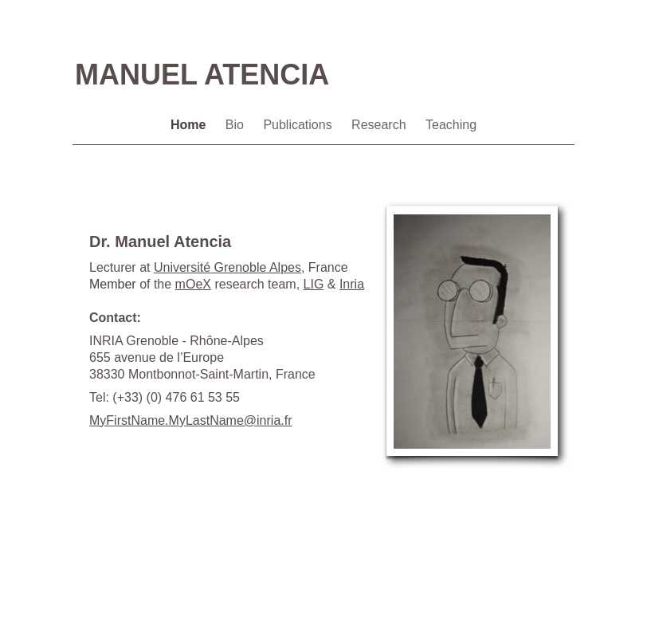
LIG (314, 284)
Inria (352, 284)
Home (190, 125)
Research (380, 125)
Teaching (451, 125)
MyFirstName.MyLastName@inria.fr (191, 420)
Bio (237, 125)
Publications (299, 125)
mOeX (193, 284)
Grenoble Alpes (227, 267)
